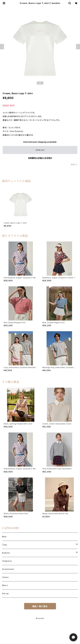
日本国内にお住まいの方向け (40, 158)
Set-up (5, 593)
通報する (74, 165)
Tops (5, 545)
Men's (5, 585)
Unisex (5, 577)
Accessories (8, 569)
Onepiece (7, 561)
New (4, 537)
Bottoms (6, 553)
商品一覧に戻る (40, 606)
